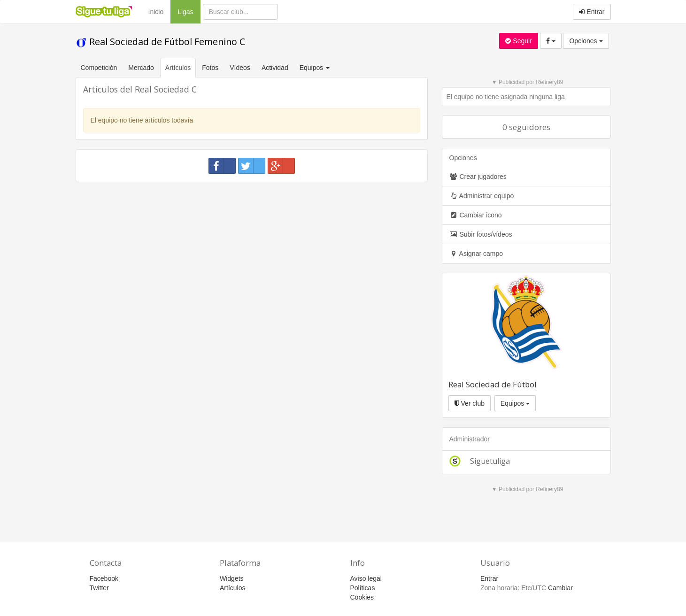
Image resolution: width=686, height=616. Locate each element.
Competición (99, 68)
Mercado (141, 68)
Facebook (104, 578)
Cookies (362, 597)
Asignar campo (476, 254)
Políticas (363, 588)
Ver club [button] (470, 403)
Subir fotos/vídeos (481, 234)
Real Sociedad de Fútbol (493, 384)
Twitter (99, 588)
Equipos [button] (316, 68)
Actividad (275, 68)
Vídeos (240, 68)
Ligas (189, 11)
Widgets (232, 578)
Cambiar (560, 588)
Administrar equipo (482, 196)
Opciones (586, 41)
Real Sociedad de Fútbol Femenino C (160, 42)
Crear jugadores (478, 177)
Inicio (156, 12)
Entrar (592, 12)
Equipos (515, 403)
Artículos (178, 68)
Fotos (210, 68)
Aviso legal (366, 578)
